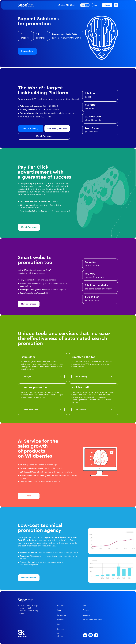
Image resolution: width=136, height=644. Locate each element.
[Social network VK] (85, 635)
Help (85, 605)
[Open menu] (116, 5)
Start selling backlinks (57, 128)
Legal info (87, 615)
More (29, 496)
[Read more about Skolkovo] (23, 633)
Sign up (107, 5)
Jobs (59, 610)
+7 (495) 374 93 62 (66, 5)
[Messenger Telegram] (96, 635)
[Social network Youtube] (91, 635)
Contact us (61, 615)
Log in (97, 5)
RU (83, 5)
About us (60, 605)
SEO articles (60, 635)
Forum (86, 610)
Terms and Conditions (92, 620)
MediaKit (60, 620)
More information (44, 136)
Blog (59, 624)
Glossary (60, 629)
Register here (27, 51)
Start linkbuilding (31, 128)
